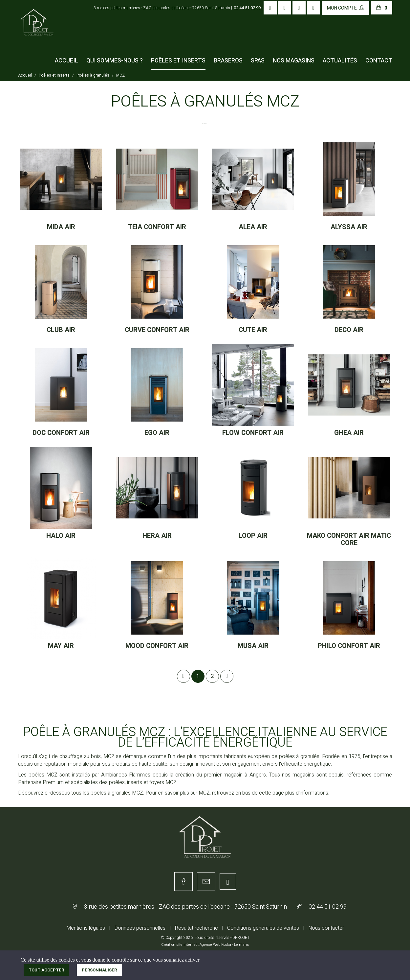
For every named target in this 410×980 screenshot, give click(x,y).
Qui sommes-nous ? (115, 61)
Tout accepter (46, 970)
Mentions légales (86, 928)
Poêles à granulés (93, 75)
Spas (258, 61)
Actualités (340, 61)
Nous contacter (326, 928)
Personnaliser (99, 970)
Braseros (228, 61)
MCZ (120, 75)
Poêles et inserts (178, 61)
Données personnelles (140, 928)
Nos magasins (294, 61)
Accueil (66, 61)
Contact (379, 61)
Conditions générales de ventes (263, 928)
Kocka (226, 945)
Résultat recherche (196, 928)
